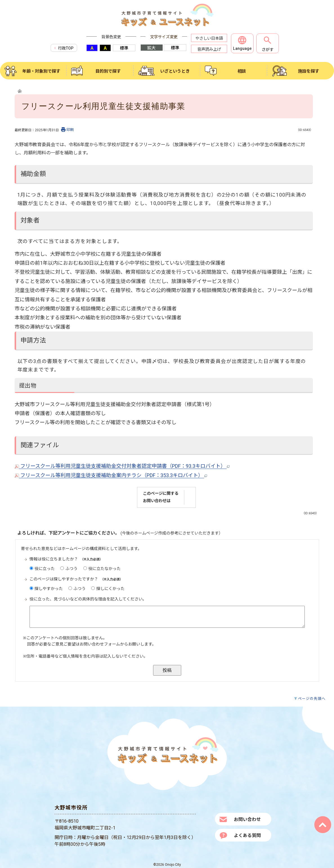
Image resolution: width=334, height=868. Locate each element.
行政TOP (64, 48)
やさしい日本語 (209, 38)
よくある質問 (247, 835)
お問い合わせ (247, 819)
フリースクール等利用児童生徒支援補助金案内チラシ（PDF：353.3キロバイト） (111, 475)
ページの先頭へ (312, 699)
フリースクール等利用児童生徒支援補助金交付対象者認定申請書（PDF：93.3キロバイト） (122, 466)
